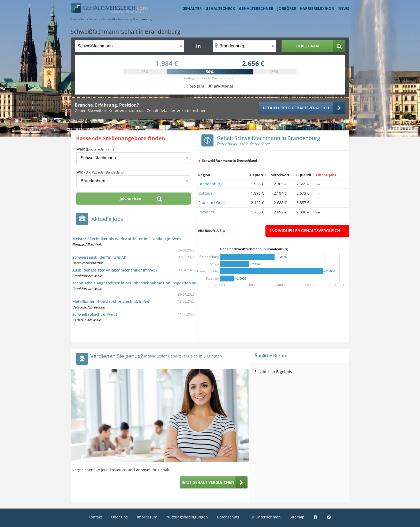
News (344, 8)
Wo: (100, 172)
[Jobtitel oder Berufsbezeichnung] (130, 46)
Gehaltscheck (220, 8)
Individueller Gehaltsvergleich (305, 231)
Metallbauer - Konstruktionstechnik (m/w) (111, 301)
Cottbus (205, 193)
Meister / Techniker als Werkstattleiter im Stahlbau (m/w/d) (126, 239)
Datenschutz (228, 517)
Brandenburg (211, 184)
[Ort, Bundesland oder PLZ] (245, 46)
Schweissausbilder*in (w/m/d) (99, 257)
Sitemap (297, 517)
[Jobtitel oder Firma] (133, 158)
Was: (96, 149)
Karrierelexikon (317, 8)
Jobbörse (287, 8)
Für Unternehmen (265, 517)
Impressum (147, 517)
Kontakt (95, 517)
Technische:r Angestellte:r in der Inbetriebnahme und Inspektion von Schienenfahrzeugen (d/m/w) (162, 283)
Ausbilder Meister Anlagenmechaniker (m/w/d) (115, 270)
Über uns (119, 517)
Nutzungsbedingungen (187, 517)
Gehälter (192, 8)
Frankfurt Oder (212, 203)
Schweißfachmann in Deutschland (230, 161)
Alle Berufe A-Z (210, 231)
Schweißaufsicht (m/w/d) (95, 314)
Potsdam (206, 212)
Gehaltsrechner (256, 8)
